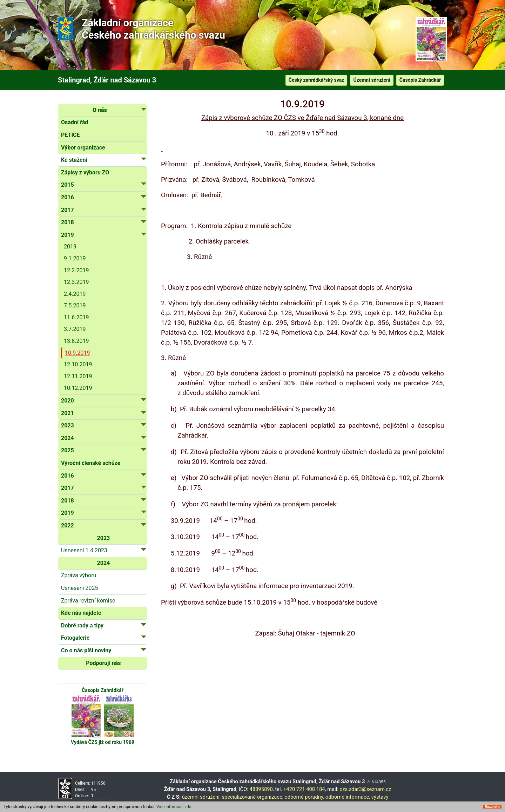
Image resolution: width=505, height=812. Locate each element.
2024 (104, 563)
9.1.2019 (75, 258)
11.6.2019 (76, 317)
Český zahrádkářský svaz (317, 80)
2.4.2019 (75, 294)
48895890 (261, 789)
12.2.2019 (76, 270)
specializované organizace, (252, 797)
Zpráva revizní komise (88, 601)
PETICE (70, 135)
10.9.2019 (77, 353)
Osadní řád (75, 122)
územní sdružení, (201, 797)
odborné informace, (348, 797)
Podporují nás (103, 663)
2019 (70, 247)
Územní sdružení (372, 80)
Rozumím (492, 807)
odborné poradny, (304, 797)
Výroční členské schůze (91, 463)
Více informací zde (174, 807)
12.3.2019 (76, 282)
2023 (104, 538)
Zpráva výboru (79, 575)
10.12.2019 (78, 388)
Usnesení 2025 (79, 588)
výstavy (380, 797)
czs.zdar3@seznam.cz (365, 789)
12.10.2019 (78, 364)
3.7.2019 (75, 329)
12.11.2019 (78, 376)
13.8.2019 (76, 341)
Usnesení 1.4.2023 (103, 550)
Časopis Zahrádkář (420, 80)
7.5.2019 (75, 305)
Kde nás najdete (81, 613)
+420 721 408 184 (304, 789)
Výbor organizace (83, 148)
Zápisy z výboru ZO (85, 172)
